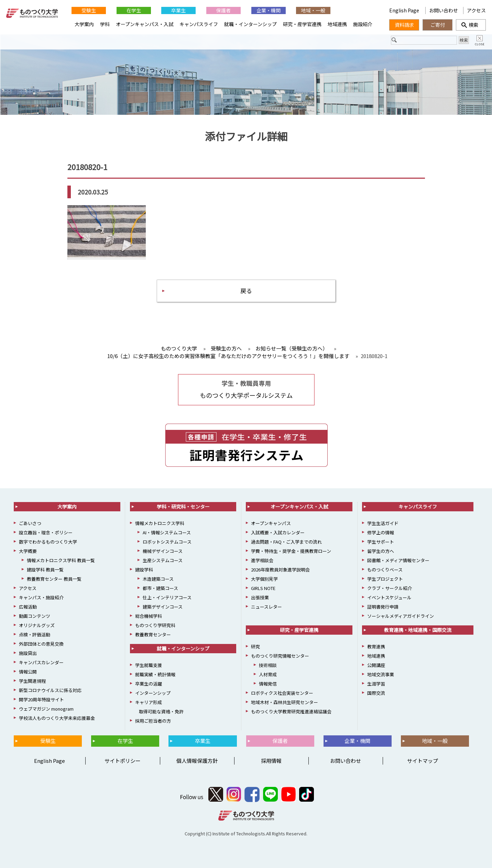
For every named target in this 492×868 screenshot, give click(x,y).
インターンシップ (153, 693)
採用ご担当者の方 (153, 721)
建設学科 (144, 570)
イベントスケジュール (389, 597)
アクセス (476, 10)
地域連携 (337, 24)
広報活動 (28, 607)
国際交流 (376, 693)
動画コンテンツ (35, 616)
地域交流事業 (381, 674)
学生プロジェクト (385, 579)
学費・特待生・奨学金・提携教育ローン (291, 551)
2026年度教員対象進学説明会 (280, 570)
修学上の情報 (381, 532)
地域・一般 (313, 10)
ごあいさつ (30, 523)
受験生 (89, 10)
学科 (105, 24)
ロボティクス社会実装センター (282, 693)
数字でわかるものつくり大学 (48, 542)
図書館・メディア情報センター (398, 560)
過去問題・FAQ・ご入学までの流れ (286, 542)
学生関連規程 (32, 681)
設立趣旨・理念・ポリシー (46, 532)
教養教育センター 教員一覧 (54, 579)
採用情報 (271, 761)
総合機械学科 (149, 616)
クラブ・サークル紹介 (390, 588)
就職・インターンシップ (250, 24)
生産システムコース (163, 560)
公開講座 (376, 665)
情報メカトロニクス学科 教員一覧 (61, 560)
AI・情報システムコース (167, 532)
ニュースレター (266, 607)
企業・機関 (269, 10)
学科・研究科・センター (183, 507)
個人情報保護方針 (197, 761)
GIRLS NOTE (263, 588)
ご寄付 (438, 25)
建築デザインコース (163, 607)
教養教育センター (153, 635)
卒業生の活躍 (149, 684)
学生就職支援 (149, 665)
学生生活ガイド (383, 523)
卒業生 (178, 10)
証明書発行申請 (383, 607)
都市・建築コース (160, 588)
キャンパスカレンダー (41, 662)
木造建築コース (158, 579)
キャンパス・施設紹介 (41, 597)
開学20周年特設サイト (41, 699)
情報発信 (268, 684)
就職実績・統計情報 (155, 674)
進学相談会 (262, 560)
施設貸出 (28, 653)
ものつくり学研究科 (155, 625)
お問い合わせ (444, 10)
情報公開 (28, 672)
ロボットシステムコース (167, 542)
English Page (405, 10)
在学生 (134, 10)
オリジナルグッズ (37, 625)
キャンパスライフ (199, 24)
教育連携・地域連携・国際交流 (418, 630)
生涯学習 (376, 684)
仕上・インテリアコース (167, 597)
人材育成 (268, 674)
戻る (246, 291)
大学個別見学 (264, 579)
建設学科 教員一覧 (45, 570)
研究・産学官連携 (302, 24)
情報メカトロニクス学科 (160, 523)
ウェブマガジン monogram (46, 709)
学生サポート (381, 542)
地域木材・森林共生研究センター (285, 702)
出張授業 (260, 597)
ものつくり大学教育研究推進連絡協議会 (291, 711)
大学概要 (28, 551)
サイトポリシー (123, 761)
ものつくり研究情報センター (280, 656)
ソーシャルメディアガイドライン (401, 616)
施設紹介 (363, 24)
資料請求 (404, 25)
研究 (255, 647)
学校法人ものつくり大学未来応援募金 (57, 718)
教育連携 (376, 647)
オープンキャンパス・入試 (145, 24)
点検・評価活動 (35, 635)
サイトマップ (423, 761)
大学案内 (84, 24)
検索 (471, 25)
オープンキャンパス (271, 523)
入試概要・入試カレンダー (278, 532)
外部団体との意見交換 (41, 644)
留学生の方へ (381, 551)
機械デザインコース (163, 551)
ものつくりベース (385, 570)
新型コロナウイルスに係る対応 (50, 690)
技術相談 (268, 665)
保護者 (223, 10)
